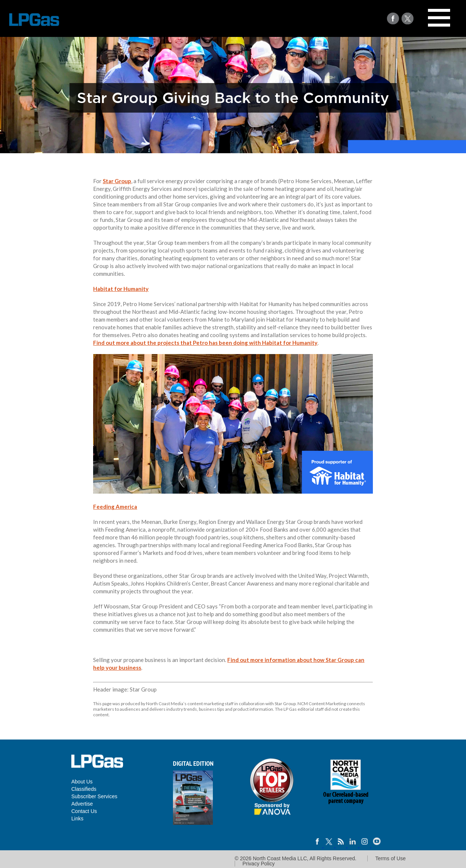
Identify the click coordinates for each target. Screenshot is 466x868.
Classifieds (84, 789)
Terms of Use (390, 858)
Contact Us (84, 811)
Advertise (82, 804)
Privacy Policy (258, 864)
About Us (82, 782)
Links (77, 819)
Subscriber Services (94, 796)
